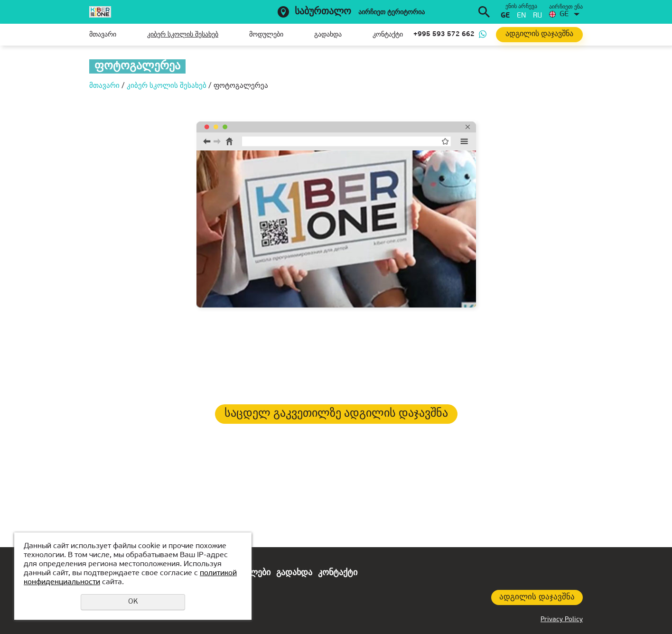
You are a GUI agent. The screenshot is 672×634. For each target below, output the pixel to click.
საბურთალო (323, 12)
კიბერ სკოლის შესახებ (183, 35)
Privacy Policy (562, 620)
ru (537, 16)
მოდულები (266, 35)
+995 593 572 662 (444, 34)
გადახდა (328, 35)
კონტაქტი (388, 35)
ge (505, 16)
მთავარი (103, 35)
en (521, 16)
